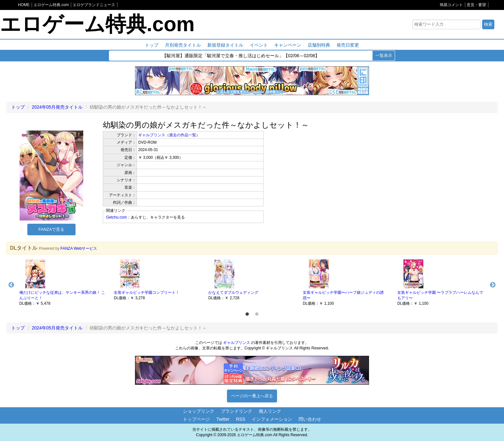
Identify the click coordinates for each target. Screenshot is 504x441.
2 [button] (257, 314)
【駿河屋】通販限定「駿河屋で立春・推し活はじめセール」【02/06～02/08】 (241, 56)
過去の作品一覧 (183, 135)
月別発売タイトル (183, 45)
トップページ (196, 419)
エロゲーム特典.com (97, 24)
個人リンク (270, 411)
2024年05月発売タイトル (57, 107)
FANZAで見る (52, 229)
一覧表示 (384, 55)
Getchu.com (117, 217)
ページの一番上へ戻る (252, 396)
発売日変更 (348, 45)
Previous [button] (11, 285)
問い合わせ (310, 419)
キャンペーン (288, 45)
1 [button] (247, 314)
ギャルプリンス (152, 135)
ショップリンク (199, 411)
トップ (152, 45)
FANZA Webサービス (79, 248)
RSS (241, 419)
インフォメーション (272, 419)
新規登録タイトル (225, 45)
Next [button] (493, 285)
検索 (488, 24)
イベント (259, 45)
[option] (63, 282)
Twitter (223, 419)
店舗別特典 (319, 45)
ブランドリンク (237, 411)
